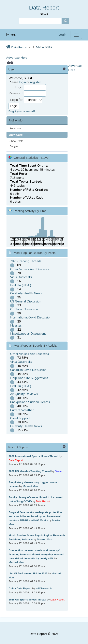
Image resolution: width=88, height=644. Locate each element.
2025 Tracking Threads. (26, 261)
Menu (11, 35)
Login (62, 35)
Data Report (44, 8)
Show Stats (44, 47)
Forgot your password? (22, 111)
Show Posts (16, 141)
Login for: (17, 100)
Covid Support (20, 418)
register (36, 82)
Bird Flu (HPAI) (21, 285)
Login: (19, 87)
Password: (16, 93)
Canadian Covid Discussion (28, 370)
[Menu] (76, 35)
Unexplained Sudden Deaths (30, 402)
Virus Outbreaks (21, 277)
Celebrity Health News (26, 293)
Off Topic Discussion (24, 309)
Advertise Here (17, 58)
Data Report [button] (19, 47)
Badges (14, 146)
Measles (16, 326)
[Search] (40, 21)
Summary (15, 128)
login (22, 82)
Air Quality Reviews (24, 394)
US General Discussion (26, 301)
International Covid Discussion (31, 317)
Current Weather (22, 410)
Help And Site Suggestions (29, 378)
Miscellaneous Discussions (28, 334)
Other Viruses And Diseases (30, 269)
